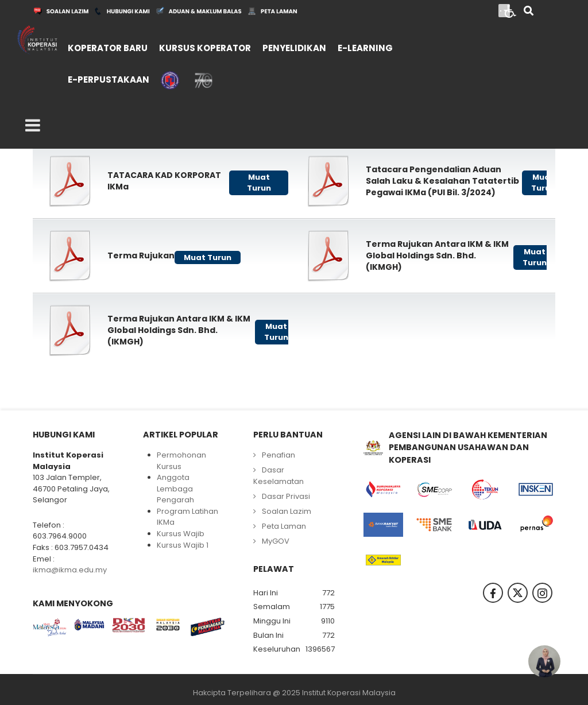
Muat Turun (259, 183)
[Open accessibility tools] (510, 10)
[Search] (529, 12)
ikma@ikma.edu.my (70, 570)
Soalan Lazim (287, 511)
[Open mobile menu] (33, 126)
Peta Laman (284, 526)
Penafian (278, 455)
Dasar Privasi (286, 496)
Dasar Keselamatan (278, 476)
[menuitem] (108, 47)
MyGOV (276, 541)
